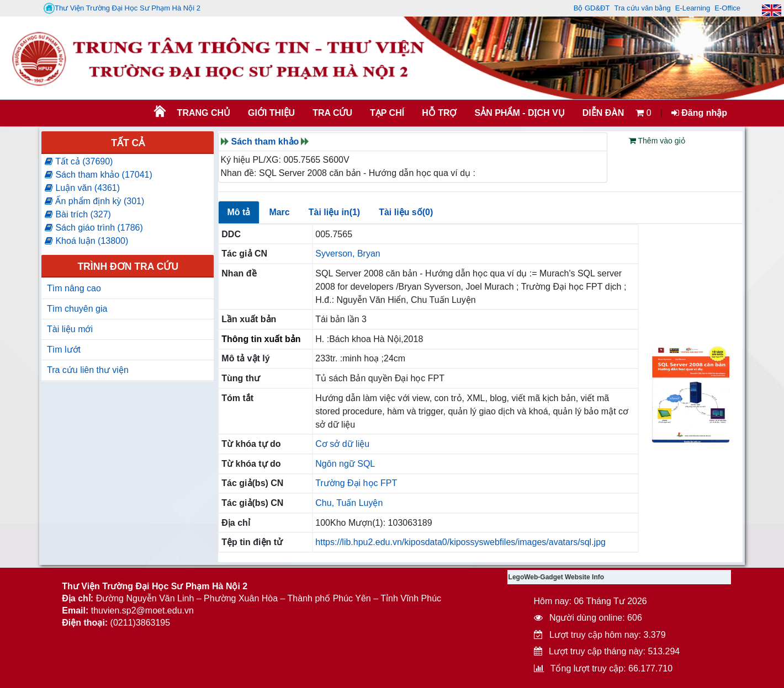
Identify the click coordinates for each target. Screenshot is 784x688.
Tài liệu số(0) (406, 212)
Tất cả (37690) (79, 161)
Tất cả (128, 143)
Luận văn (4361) (82, 188)
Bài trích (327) (78, 214)
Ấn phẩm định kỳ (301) (94, 201)
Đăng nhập (699, 113)
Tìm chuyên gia (77, 309)
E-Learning (693, 8)
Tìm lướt (64, 350)
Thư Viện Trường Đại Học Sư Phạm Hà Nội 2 (122, 8)
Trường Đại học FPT (356, 483)
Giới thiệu (271, 113)
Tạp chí (387, 113)
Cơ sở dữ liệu (342, 444)
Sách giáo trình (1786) (94, 228)
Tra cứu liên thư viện (88, 370)
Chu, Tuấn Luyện (349, 503)
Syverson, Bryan (348, 254)
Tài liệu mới (70, 329)
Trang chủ (204, 113)
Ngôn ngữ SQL (345, 464)
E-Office (727, 8)
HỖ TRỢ (439, 113)
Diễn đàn (603, 113)
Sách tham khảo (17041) (99, 175)
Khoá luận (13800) (86, 241)
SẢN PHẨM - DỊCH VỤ (518, 113)
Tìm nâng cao (74, 288)
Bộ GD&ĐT (592, 8)
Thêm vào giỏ (657, 141)
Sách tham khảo (265, 142)
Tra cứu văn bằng (642, 8)
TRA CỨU (332, 113)
